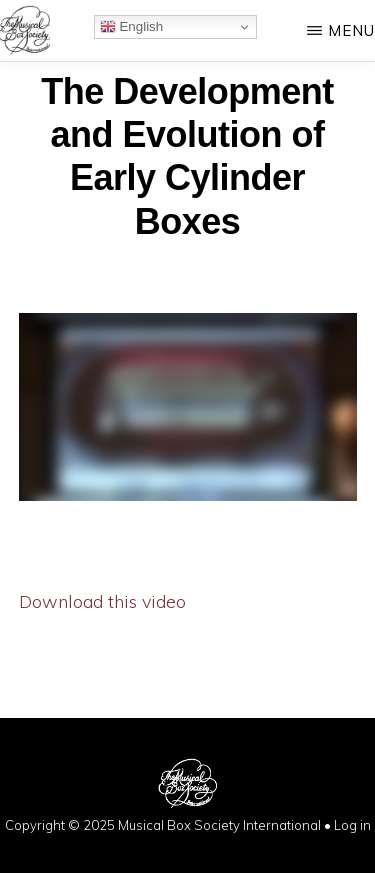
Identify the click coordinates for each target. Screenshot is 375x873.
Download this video (102, 601)
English (131, 27)
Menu (351, 30)
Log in (352, 825)
